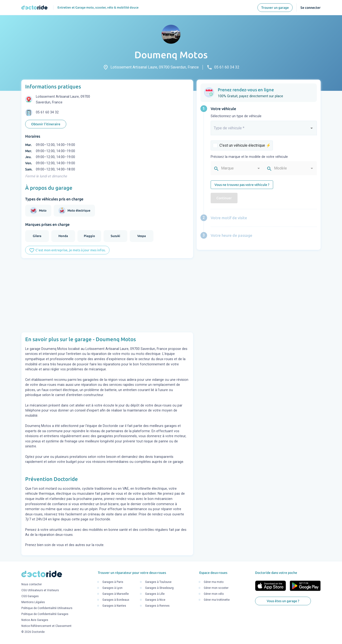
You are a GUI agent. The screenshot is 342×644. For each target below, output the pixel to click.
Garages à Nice (155, 600)
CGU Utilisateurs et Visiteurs (40, 590)
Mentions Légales (33, 602)
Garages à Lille (155, 594)
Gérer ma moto (214, 582)
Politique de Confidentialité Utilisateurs (47, 608)
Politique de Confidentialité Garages (45, 614)
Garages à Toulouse (158, 582)
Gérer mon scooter (216, 588)
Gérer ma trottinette (217, 600)
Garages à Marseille (116, 594)
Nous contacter (32, 584)
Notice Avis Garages (35, 620)
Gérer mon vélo (214, 594)
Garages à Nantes (114, 606)
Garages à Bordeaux (116, 600)
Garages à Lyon (112, 588)
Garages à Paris (113, 582)
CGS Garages (30, 596)
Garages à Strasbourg (159, 588)
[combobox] (264, 130)
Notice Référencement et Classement (46, 626)
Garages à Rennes (157, 606)
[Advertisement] (107, 295)
